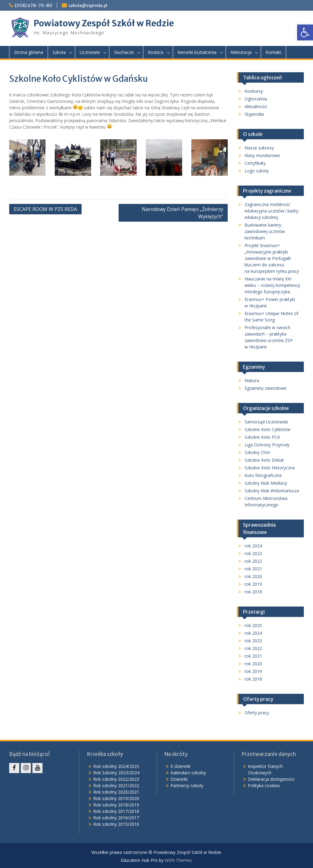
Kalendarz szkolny (188, 773)
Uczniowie (90, 52)
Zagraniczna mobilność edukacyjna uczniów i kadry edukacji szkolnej (271, 211)
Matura (252, 380)
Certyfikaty (255, 163)
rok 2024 (253, 546)
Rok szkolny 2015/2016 (116, 824)
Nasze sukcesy (259, 148)
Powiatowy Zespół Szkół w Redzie (104, 23)
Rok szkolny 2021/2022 (116, 785)
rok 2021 (253, 569)
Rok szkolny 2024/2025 (116, 766)
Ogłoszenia (256, 99)
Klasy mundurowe (262, 155)
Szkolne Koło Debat (264, 460)
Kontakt (273, 52)
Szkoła (59, 52)
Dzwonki (179, 779)
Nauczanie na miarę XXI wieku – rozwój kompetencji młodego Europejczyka (272, 285)
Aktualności (256, 106)
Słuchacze (124, 52)
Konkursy (254, 91)
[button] (305, 32)
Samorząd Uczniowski (266, 422)
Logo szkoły (257, 171)
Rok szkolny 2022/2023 (116, 779)
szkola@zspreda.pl (88, 6)
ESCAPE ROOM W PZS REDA (45, 209)
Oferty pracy (257, 713)
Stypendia (254, 114)
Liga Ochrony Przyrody (267, 445)
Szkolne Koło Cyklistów (267, 429)
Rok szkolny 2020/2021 (116, 792)
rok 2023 (253, 553)
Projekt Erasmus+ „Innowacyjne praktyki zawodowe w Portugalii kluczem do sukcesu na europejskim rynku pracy (272, 258)
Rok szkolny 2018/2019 (116, 805)
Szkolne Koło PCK (262, 437)
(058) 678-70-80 (33, 6)
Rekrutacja (241, 52)
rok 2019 (253, 584)
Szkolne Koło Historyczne (270, 468)
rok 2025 (253, 625)
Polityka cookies (264, 785)
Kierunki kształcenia (197, 52)
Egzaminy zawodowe (265, 388)
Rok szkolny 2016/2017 (116, 818)
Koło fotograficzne (263, 475)
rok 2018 (253, 592)
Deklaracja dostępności (271, 779)
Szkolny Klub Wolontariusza (272, 491)
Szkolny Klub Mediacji (266, 483)
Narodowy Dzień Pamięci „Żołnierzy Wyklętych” (182, 213)
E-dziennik (180, 766)
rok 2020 (253, 576)
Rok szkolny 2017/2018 (116, 811)
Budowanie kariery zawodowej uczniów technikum (265, 231)
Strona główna (29, 52)
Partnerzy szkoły (187, 785)
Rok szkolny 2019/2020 (116, 798)
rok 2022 (253, 561)
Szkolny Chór (257, 452)
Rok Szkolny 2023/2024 (116, 773)
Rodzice (156, 52)
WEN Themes (178, 860)
